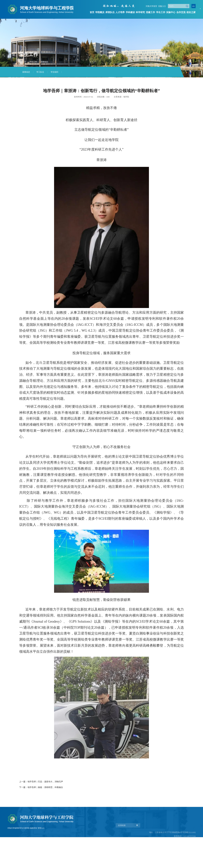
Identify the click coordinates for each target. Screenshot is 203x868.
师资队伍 (110, 12)
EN (193, 6)
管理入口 (41, 850)
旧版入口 (162, 7)
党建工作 (151, 12)
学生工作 (161, 12)
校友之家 (191, 12)
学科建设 (130, 12)
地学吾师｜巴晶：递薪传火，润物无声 (45, 782)
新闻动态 (44, 62)
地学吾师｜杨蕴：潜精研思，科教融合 (45, 787)
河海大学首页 (153, 7)
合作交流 (181, 12)
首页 (92, 12)
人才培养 (120, 12)
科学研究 (141, 12)
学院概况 (100, 12)
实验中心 (171, 12)
